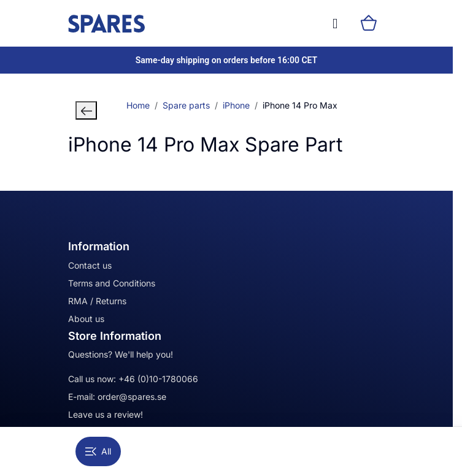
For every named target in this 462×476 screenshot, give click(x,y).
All (98, 451)
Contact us (90, 265)
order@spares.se (132, 397)
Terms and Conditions (112, 283)
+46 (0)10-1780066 (158, 379)
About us (86, 319)
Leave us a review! (106, 414)
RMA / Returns (97, 301)
